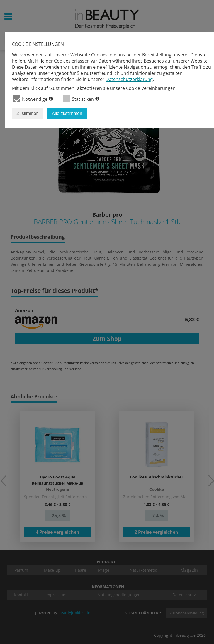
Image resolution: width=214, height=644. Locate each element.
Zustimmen (27, 113)
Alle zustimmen (67, 113)
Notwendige (33, 99)
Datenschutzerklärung (129, 79)
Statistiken (81, 99)
